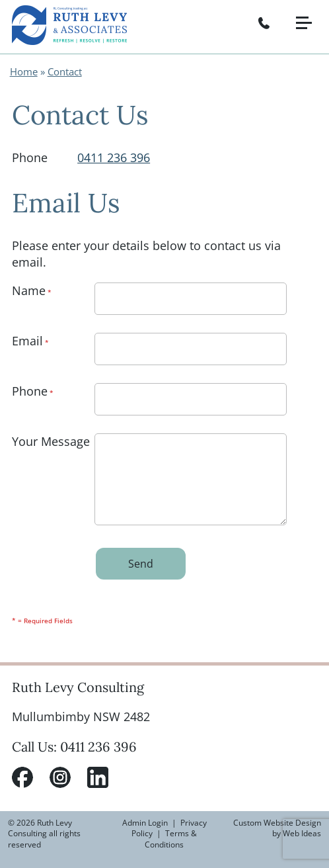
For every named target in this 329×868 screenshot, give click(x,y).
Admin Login (145, 823)
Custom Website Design (277, 823)
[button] (309, 12)
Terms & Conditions (171, 839)
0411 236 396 (114, 157)
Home (24, 71)
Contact (65, 71)
